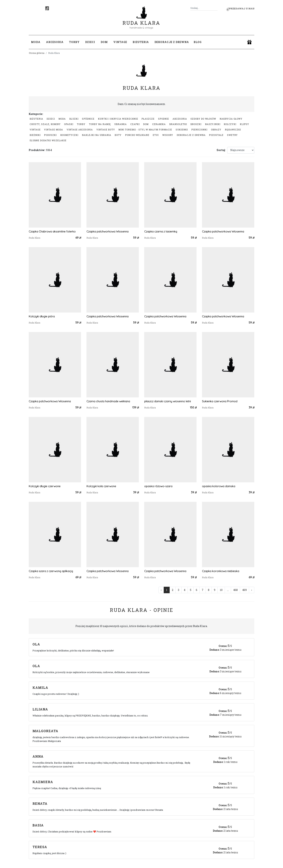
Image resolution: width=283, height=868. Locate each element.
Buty (118, 135)
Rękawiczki (233, 130)
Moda (62, 119)
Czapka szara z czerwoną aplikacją (51, 571)
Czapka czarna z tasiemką (161, 231)
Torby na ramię (100, 124)
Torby (81, 124)
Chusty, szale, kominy (45, 124)
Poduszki (50, 135)
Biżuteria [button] (141, 42)
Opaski (69, 124)
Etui (156, 135)
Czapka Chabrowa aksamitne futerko (52, 231)
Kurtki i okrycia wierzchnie (118, 119)
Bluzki (74, 119)
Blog (198, 42)
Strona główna (37, 53)
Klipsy (244, 124)
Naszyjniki (213, 124)
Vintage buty (106, 130)
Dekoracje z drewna (191, 135)
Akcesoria (180, 119)
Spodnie (164, 119)
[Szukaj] (216, 8)
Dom (146, 124)
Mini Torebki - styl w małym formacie (145, 130)
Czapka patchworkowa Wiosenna (107, 231)
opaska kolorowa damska (219, 486)
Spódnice (88, 119)
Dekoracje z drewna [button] (172, 42)
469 (244, 590)
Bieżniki (35, 135)
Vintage (35, 130)
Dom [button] (104, 42)
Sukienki (182, 130)
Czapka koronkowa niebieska (221, 571)
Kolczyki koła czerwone (101, 486)
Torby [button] (74, 42)
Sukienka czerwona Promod (220, 401)
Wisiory (168, 135)
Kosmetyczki (69, 135)
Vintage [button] (120, 42)
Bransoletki (178, 124)
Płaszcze (148, 119)
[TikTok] (47, 8)
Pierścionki (199, 130)
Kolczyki (230, 124)
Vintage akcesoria (80, 130)
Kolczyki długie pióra (42, 316)
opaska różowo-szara (158, 486)
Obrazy (216, 130)
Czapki (135, 124)
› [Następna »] (252, 590)
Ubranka (120, 124)
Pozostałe (216, 135)
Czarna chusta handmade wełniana (108, 401)
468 (235, 590)
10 (221, 590)
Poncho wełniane (137, 135)
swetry (232, 135)
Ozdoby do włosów (203, 119)
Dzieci (51, 119)
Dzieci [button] (90, 42)
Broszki (196, 124)
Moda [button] (36, 42)
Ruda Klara (141, 20)
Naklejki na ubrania (97, 135)
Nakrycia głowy (231, 119)
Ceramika (159, 124)
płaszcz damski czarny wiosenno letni (167, 401)
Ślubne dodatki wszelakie (48, 140)
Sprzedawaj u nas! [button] (241, 8)
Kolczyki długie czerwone (45, 486)
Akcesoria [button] (55, 42)
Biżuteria (36, 119)
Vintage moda (54, 130)
